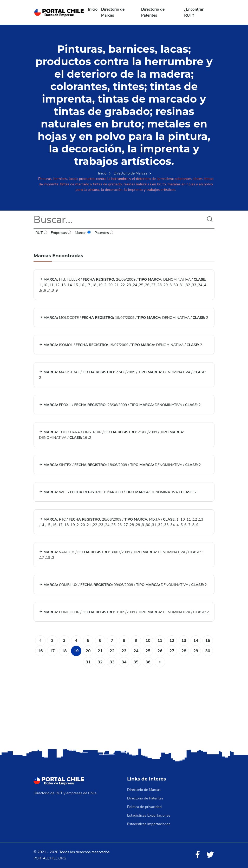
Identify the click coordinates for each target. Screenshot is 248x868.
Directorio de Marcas (113, 12)
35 (136, 662)
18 (64, 651)
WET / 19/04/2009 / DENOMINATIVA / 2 (118, 492)
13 (184, 641)
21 (100, 651)
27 (172, 651)
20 (88, 651)
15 (208, 641)
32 (100, 662)
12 (172, 641)
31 (88, 662)
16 (40, 651)
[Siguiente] (160, 662)
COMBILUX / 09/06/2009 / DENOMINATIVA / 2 (123, 585)
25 (148, 651)
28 (184, 651)
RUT (41, 233)
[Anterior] (40, 641)
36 (148, 662)
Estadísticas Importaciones (149, 824)
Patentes (104, 233)
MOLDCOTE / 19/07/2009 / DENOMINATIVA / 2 (124, 318)
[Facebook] (198, 855)
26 (160, 651)
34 (124, 662)
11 (160, 641)
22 (112, 651)
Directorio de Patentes (153, 12)
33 (112, 662)
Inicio (93, 9)
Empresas (61, 233)
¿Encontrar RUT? (194, 12)
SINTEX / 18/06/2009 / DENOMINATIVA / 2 (120, 465)
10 (148, 641)
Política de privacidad (144, 807)
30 (208, 651)
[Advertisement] (124, 706)
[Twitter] (210, 855)
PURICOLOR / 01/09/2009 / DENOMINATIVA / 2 (124, 612)
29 (196, 651)
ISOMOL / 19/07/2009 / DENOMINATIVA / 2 (121, 345)
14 (196, 641)
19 (76, 651)
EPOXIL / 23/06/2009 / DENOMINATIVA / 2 (120, 405)
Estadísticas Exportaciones (149, 815)
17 (52, 651)
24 (136, 651)
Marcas (83, 233)
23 (124, 651)
